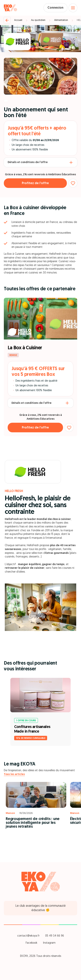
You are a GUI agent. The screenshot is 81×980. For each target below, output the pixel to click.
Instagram (49, 943)
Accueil (18, 20)
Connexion (55, 8)
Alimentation (61, 20)
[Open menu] (73, 8)
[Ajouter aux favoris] (73, 183)
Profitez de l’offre (35, 183)
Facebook (31, 943)
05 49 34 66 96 (55, 936)
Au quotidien (38, 20)
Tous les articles (14, 774)
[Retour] (7, 20)
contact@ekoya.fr (28, 936)
